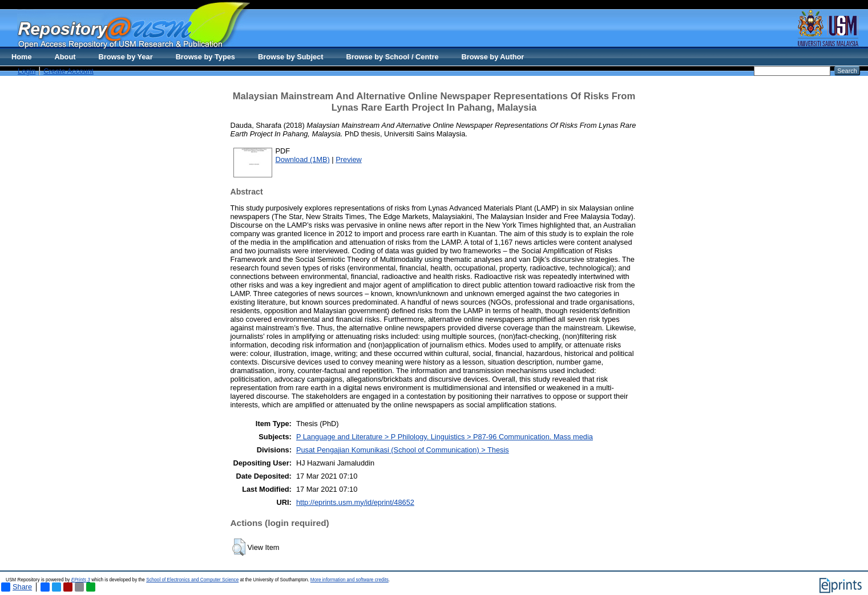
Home (22, 57)
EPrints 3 (81, 580)
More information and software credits (350, 580)
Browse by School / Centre (392, 57)
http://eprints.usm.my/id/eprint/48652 (355, 502)
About (65, 57)
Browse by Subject (291, 57)
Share (17, 587)
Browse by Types (205, 57)
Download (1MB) (303, 159)
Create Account (68, 71)
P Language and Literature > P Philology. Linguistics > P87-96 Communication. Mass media (445, 437)
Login (27, 71)
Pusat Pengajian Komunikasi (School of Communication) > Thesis (403, 450)
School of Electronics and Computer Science (192, 580)
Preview (349, 159)
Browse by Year (126, 57)
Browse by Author (493, 57)
